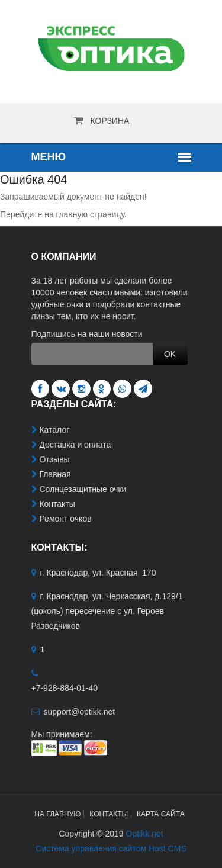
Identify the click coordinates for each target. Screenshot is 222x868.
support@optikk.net (79, 712)
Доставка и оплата (75, 445)
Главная (55, 474)
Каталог (54, 430)
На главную (57, 814)
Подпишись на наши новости (87, 334)
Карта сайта (161, 814)
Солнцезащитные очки (83, 489)
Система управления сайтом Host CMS (111, 848)
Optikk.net (145, 834)
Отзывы (54, 459)
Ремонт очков (65, 519)
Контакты (57, 504)
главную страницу (90, 214)
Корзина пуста (110, 124)
